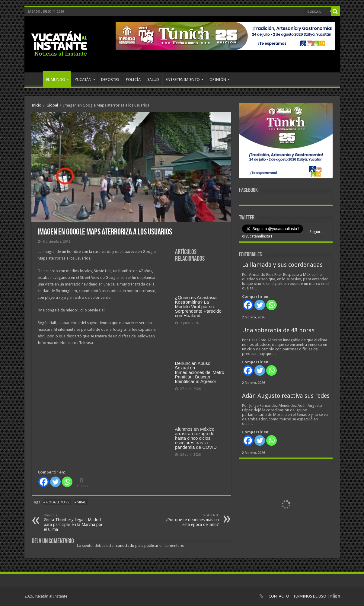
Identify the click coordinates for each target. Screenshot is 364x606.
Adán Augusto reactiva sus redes (286, 396)
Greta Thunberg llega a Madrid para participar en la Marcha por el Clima (75, 523)
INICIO (35, 79)
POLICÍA (133, 80)
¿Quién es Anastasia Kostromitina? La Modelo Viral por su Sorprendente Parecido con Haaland (198, 306)
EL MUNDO (56, 80)
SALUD (153, 80)
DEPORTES (110, 80)
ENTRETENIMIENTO (183, 80)
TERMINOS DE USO (310, 596)
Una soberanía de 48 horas (278, 330)
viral (81, 502)
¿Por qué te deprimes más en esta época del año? (188, 520)
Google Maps (58, 502)
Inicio (37, 105)
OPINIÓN (218, 80)
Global (52, 105)
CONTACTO (279, 596)
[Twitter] (55, 482)
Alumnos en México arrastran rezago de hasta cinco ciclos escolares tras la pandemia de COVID (196, 438)
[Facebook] (44, 482)
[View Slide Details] (286, 142)
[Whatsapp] (67, 482)
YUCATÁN (83, 80)
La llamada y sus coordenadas (282, 265)
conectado (125, 545)
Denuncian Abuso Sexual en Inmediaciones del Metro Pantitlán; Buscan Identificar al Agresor (200, 372)
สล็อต (335, 596)
